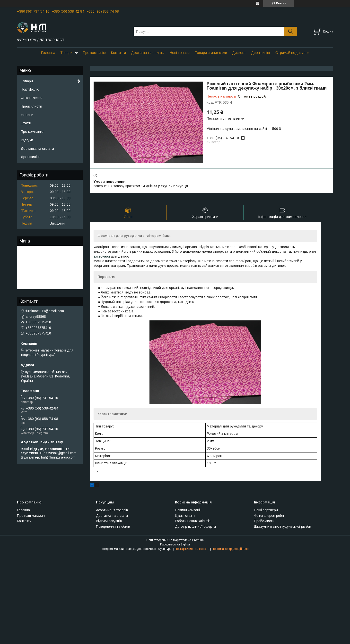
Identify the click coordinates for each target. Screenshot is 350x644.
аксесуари (102, 256)
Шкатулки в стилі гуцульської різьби (283, 527)
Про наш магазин (31, 516)
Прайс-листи (31, 106)
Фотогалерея (32, 98)
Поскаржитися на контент (192, 549)
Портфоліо (30, 89)
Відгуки (27, 140)
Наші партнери (266, 510)
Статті (26, 123)
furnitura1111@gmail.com (45, 311)
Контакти (118, 53)
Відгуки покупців (109, 521)
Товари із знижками (211, 53)
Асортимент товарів (112, 510)
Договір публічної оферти (195, 527)
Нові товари (179, 53)
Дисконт (239, 53)
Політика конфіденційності (230, 549)
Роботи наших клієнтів (193, 521)
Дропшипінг (261, 53)
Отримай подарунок (292, 53)
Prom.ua (198, 540)
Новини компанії (188, 510)
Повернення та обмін (113, 527)
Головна (48, 53)
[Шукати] (290, 31)
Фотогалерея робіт (269, 516)
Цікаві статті (185, 516)
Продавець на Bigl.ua (175, 544)
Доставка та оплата (148, 53)
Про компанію (94, 53)
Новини (27, 115)
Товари (66, 53)
